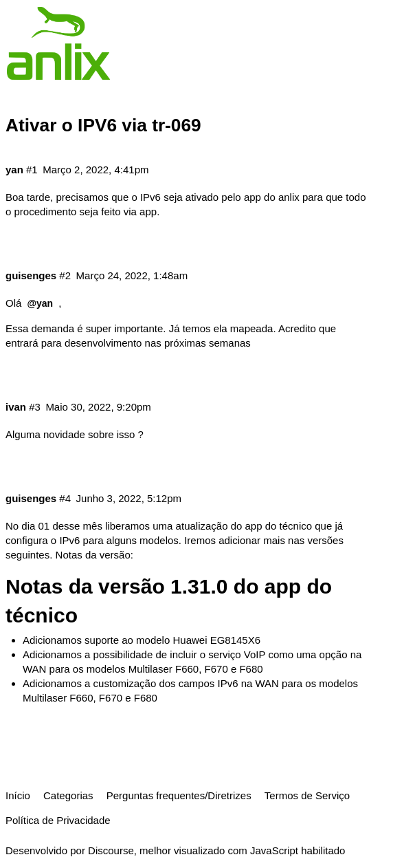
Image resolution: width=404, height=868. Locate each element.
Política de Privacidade (58, 820)
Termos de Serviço (307, 795)
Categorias (68, 795)
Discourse (111, 850)
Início (18, 795)
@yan (41, 303)
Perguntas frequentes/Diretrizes (179, 795)
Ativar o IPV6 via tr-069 (103, 125)
